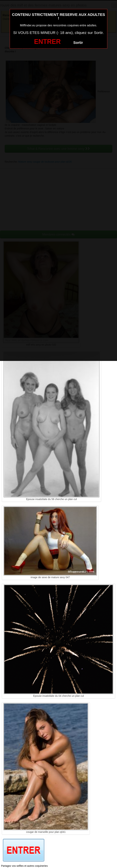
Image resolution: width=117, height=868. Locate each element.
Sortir (78, 43)
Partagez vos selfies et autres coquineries (24, 866)
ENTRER (47, 42)
